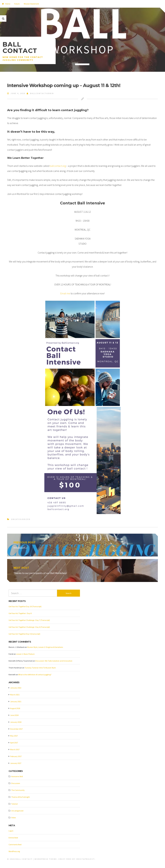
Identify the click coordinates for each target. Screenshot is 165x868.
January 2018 (16, 722)
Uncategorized (21, 519)
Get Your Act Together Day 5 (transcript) (24, 634)
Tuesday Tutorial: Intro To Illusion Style (40, 668)
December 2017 (16, 729)
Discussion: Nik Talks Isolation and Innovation (54, 661)
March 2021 (15, 695)
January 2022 (16, 688)
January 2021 (16, 702)
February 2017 (16, 757)
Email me (65, 293)
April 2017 (14, 743)
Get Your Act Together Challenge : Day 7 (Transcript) (29, 620)
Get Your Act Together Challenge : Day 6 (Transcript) (29, 627)
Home (6, 4)
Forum (17, 4)
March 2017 (15, 750)
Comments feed (15, 845)
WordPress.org (14, 852)
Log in (11, 831)
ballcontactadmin (42, 93)
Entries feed (13, 838)
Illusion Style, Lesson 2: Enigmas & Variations (45, 647)
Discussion (16, 784)
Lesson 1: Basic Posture (25, 654)
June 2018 (14, 715)
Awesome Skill (17, 777)
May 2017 (14, 736)
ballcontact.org (58, 166)
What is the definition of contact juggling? (35, 675)
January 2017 (16, 763)
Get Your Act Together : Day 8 (20, 613)
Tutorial (14, 804)
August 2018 (15, 709)
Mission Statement (31, 4)
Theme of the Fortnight (21, 797)
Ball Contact (20, 47)
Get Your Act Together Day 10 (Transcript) (25, 607)
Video (14, 818)
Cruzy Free (65, 859)
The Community (18, 790)
